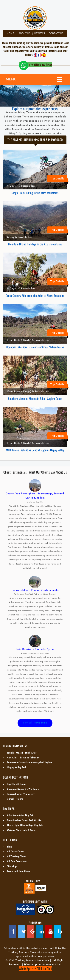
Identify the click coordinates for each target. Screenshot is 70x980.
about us (24, 34)
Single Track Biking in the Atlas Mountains (35, 193)
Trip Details (59, 179)
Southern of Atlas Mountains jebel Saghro (29, 763)
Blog (9, 847)
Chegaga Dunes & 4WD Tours (23, 789)
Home (10, 34)
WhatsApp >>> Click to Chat (36, 969)
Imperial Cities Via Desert (21, 794)
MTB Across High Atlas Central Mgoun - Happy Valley (35, 450)
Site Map (12, 866)
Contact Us (56, 34)
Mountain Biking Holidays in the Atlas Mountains (35, 244)
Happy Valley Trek (17, 768)
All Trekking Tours (16, 857)
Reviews (40, 34)
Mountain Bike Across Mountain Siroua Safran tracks (35, 347)
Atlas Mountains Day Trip (21, 816)
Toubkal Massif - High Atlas (22, 753)
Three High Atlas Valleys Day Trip (25, 825)
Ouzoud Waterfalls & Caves (22, 830)
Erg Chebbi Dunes (17, 784)
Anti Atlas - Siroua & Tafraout (23, 758)
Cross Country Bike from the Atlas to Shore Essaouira (35, 295)
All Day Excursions (17, 862)
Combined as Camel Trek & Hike (24, 820)
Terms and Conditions (18, 871)
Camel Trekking (15, 799)
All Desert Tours (15, 852)
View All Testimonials (35, 723)
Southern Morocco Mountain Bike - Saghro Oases (35, 398)
